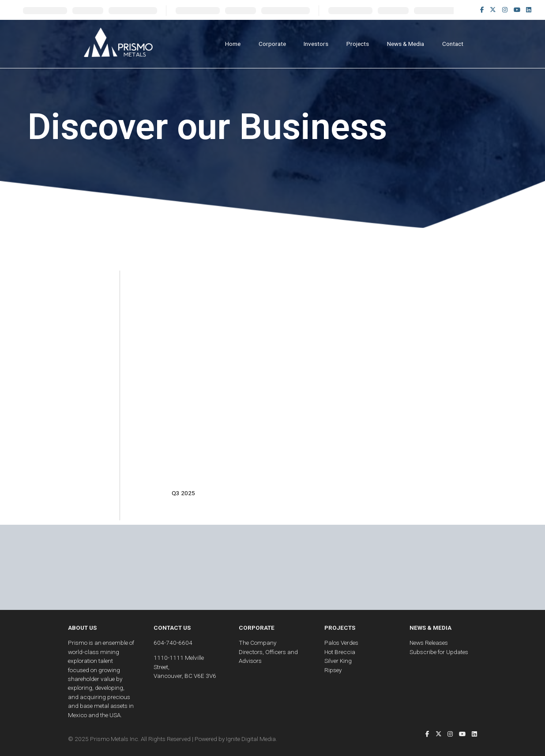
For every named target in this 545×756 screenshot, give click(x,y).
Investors (316, 44)
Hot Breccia (340, 652)
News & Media (406, 44)
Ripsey (333, 670)
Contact (453, 44)
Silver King (338, 661)
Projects (358, 44)
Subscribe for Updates (439, 652)
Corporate (272, 44)
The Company (257, 643)
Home (233, 44)
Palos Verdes (341, 643)
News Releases (429, 643)
